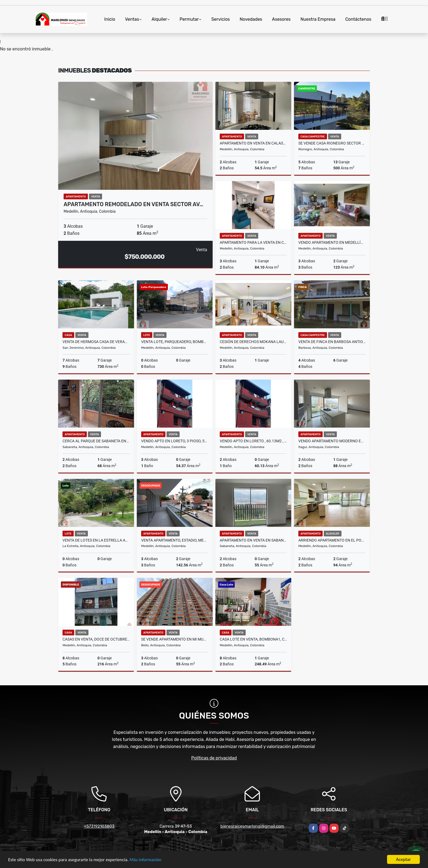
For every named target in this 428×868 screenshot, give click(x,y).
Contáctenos (358, 19)
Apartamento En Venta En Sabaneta (253, 540)
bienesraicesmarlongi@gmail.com (252, 826)
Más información (145, 860)
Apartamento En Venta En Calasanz (253, 143)
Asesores (281, 19)
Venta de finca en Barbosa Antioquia (332, 342)
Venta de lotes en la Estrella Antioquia (96, 540)
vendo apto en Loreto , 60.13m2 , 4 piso (253, 441)
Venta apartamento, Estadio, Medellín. (175, 540)
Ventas (132, 19)
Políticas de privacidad (214, 758)
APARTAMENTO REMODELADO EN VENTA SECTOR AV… (133, 204)
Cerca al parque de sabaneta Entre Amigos (96, 441)
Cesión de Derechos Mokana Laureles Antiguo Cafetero (253, 342)
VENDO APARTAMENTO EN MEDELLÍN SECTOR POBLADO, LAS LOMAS (332, 242)
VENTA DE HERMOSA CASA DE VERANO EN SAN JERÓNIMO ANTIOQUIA (96, 342)
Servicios (221, 19)
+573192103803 (99, 826)
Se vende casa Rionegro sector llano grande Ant (332, 143)
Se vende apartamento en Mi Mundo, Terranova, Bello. (175, 639)
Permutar (189, 19)
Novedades (251, 19)
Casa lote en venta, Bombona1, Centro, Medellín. (253, 639)
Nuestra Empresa (318, 19)
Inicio (110, 19)
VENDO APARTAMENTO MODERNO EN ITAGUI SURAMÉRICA (332, 441)
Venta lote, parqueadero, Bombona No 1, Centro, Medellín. (175, 342)
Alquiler (159, 19)
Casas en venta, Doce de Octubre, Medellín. (96, 639)
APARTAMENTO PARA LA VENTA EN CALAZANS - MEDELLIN (253, 242)
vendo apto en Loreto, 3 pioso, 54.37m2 (175, 441)
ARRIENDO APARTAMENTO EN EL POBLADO (332, 540)
